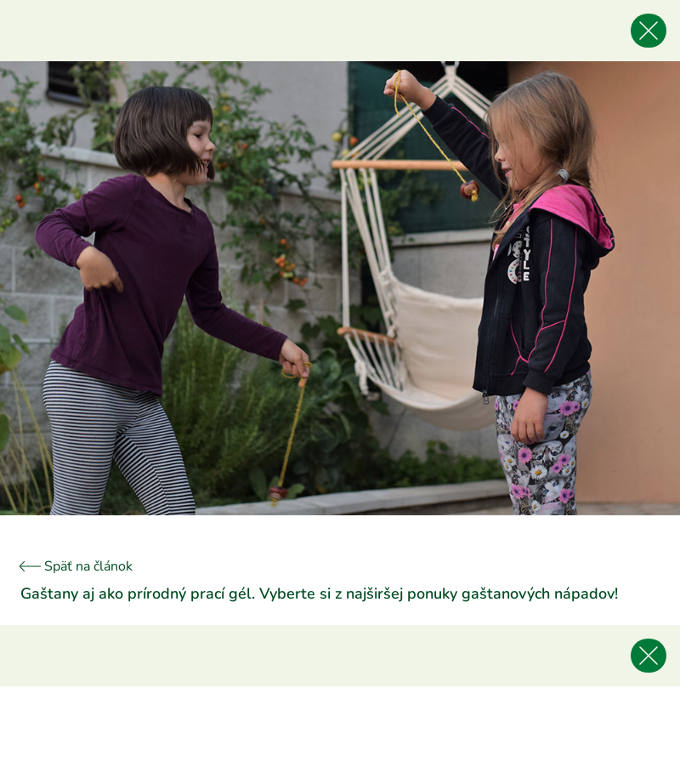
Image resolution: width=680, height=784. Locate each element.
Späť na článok (76, 566)
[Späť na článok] (649, 31)
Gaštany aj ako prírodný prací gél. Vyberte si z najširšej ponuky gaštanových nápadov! (319, 594)
